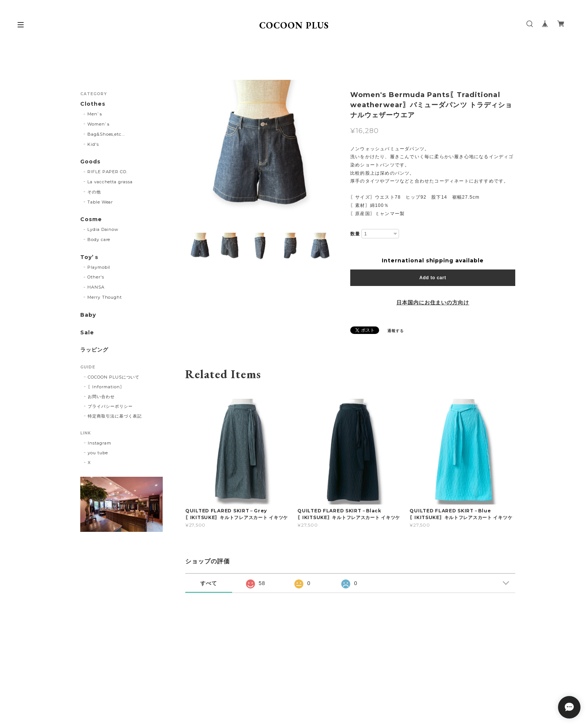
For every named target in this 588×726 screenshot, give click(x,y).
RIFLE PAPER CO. (107, 172)
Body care (99, 240)
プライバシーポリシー (110, 406)
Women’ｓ (99, 124)
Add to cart (433, 278)
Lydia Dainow (103, 229)
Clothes (93, 104)
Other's (96, 277)
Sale (87, 333)
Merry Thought (105, 297)
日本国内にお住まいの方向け (433, 302)
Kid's (93, 144)
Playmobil (99, 267)
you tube (98, 453)
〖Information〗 (106, 387)
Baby (88, 315)
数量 (355, 234)
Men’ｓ (95, 114)
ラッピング (94, 350)
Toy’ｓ (90, 257)
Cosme (91, 219)
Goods (90, 162)
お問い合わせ (101, 397)
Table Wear (100, 202)
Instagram (100, 443)
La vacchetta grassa (110, 182)
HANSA (96, 287)
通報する (396, 331)
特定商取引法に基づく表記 (115, 416)
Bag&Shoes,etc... (106, 134)
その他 (94, 192)
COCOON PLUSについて (114, 377)
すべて (209, 583)
